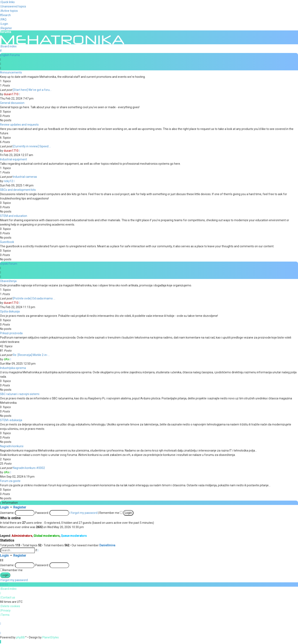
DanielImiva (107, 545)
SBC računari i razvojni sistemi (20, 394)
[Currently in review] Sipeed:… (32, 146)
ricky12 (8, 181)
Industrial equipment (13, 159)
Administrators (22, 535)
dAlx (7, 359)
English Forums (10, 55)
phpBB (20, 637)
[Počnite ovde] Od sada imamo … (34, 298)
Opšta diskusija (10, 311)
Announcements (11, 72)
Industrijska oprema (13, 368)
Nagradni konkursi (12, 446)
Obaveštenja (8, 281)
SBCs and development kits (18, 189)
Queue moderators (74, 535)
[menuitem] (13, 6)
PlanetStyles (50, 637)
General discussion (12, 102)
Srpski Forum (9, 263)
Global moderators (47, 535)
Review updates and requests (19, 124)
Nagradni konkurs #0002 (29, 467)
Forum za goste (10, 481)
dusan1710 (11, 94)
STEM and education (14, 215)
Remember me (111, 512)
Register (20, 507)
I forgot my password (84, 512)
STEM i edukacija (11, 420)
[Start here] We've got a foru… (32, 89)
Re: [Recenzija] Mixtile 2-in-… (31, 354)
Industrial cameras (25, 176)
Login (4, 507)
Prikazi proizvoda (11, 333)
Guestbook (7, 241)
